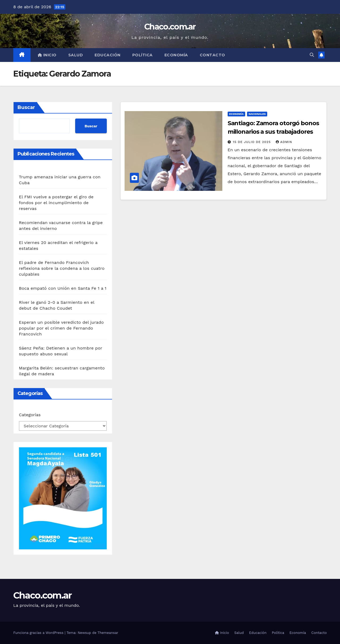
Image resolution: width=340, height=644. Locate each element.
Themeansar (108, 633)
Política (143, 55)
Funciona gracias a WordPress (39, 633)
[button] (312, 55)
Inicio (47, 55)
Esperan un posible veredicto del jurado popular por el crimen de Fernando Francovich (61, 328)
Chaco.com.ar (170, 27)
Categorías (30, 415)
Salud (76, 55)
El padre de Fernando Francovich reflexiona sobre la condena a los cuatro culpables (62, 268)
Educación (108, 55)
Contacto (212, 55)
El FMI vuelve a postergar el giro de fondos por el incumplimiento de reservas (56, 203)
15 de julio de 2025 (252, 142)
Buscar (26, 107)
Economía (176, 55)
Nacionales (257, 114)
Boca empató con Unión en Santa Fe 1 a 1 (63, 288)
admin (284, 142)
